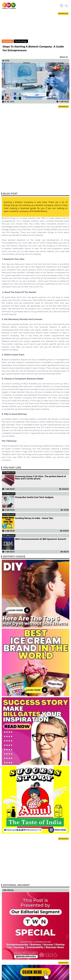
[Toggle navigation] (62, 6)
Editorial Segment (16, 885)
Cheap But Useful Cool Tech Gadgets (34, 497)
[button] (66, 6)
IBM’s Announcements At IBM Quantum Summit (41, 539)
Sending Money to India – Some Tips (34, 518)
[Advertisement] (36, 28)
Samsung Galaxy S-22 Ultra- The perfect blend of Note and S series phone (41, 478)
